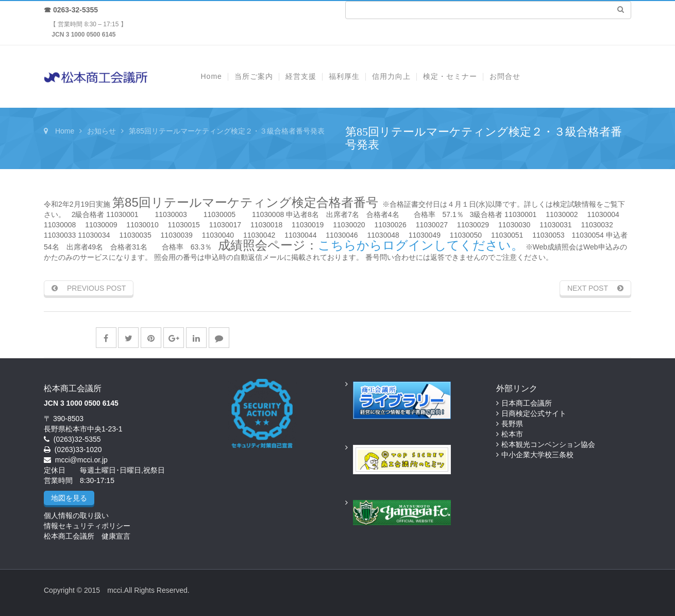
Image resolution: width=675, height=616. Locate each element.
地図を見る (69, 498)
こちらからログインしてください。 (421, 245)
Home (65, 131)
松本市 (512, 434)
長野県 (512, 424)
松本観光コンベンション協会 (548, 444)
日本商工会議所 (527, 403)
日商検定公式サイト (534, 413)
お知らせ (102, 131)
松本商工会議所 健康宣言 (87, 536)
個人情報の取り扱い (76, 515)
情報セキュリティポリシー (87, 526)
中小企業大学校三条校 (537, 455)
